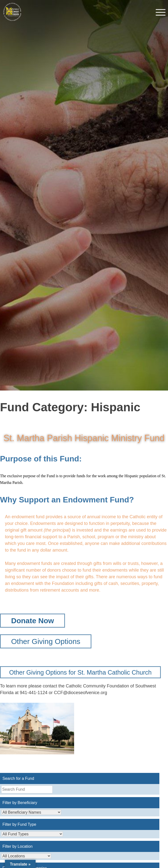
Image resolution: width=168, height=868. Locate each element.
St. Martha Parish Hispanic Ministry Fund (84, 438)
